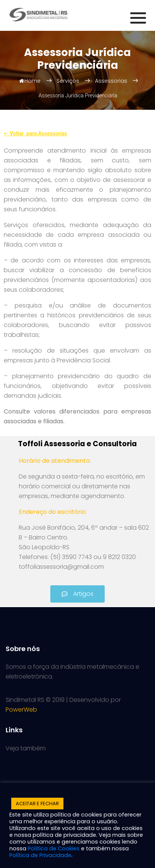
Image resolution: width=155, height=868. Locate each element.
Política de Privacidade (40, 855)
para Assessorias (46, 133)
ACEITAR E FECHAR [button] (37, 804)
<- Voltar (14, 133)
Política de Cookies (54, 848)
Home (30, 81)
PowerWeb (21, 710)
